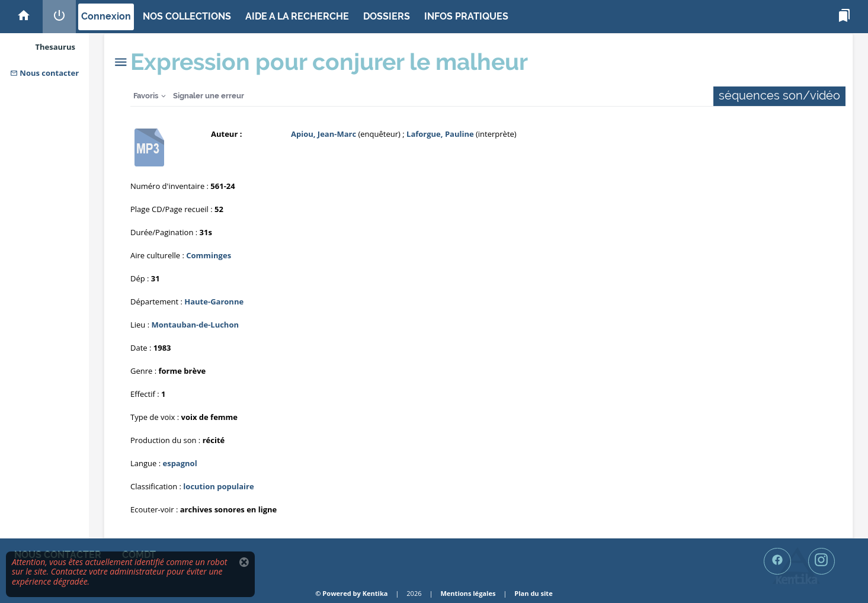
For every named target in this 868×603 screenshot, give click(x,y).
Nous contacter (44, 73)
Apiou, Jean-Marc (324, 134)
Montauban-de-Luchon (196, 325)
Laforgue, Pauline (440, 134)
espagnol (180, 463)
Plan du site (533, 593)
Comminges (209, 255)
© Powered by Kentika (351, 593)
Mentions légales (468, 593)
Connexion (106, 16)
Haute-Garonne (214, 301)
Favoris (146, 96)
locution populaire (218, 486)
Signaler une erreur (209, 96)
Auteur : (226, 134)
